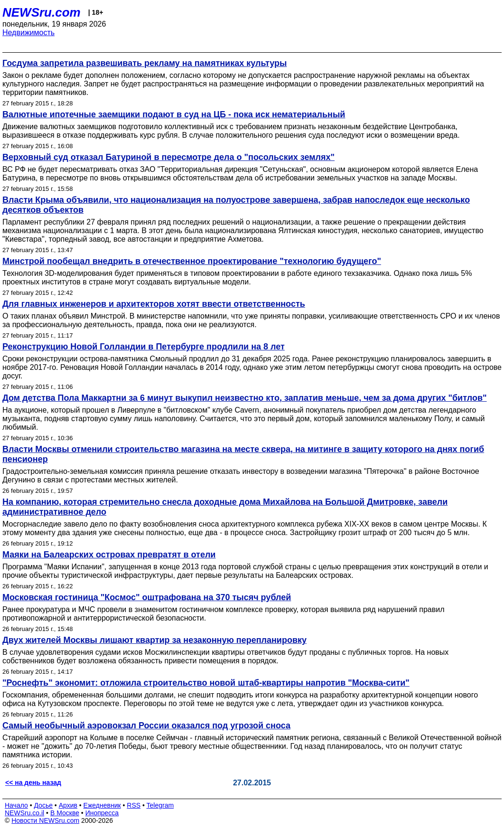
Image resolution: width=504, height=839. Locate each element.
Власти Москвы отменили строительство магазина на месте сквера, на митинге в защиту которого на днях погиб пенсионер (243, 454)
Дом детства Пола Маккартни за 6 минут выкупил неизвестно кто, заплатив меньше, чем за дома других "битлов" (245, 398)
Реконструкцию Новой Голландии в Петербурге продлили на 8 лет (144, 347)
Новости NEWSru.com (45, 820)
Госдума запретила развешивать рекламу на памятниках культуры (145, 63)
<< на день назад (33, 782)
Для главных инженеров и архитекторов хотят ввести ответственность (154, 304)
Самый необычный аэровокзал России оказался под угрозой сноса (146, 726)
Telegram (160, 805)
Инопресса (102, 813)
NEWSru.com (42, 12)
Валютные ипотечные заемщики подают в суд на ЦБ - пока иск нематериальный (174, 114)
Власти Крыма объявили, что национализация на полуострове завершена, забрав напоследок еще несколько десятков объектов (236, 205)
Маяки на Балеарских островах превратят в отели (109, 555)
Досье (43, 805)
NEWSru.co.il (24, 813)
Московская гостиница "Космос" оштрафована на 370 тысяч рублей (147, 597)
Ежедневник (102, 805)
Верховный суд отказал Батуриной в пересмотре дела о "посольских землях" (168, 157)
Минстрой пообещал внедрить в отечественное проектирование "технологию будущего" (192, 261)
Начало (16, 805)
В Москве (65, 813)
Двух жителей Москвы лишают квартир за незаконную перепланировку (154, 640)
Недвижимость (28, 33)
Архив (68, 805)
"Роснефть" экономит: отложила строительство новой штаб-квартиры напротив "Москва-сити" (206, 683)
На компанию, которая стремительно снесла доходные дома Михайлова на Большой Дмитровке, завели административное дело (225, 507)
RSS (134, 805)
